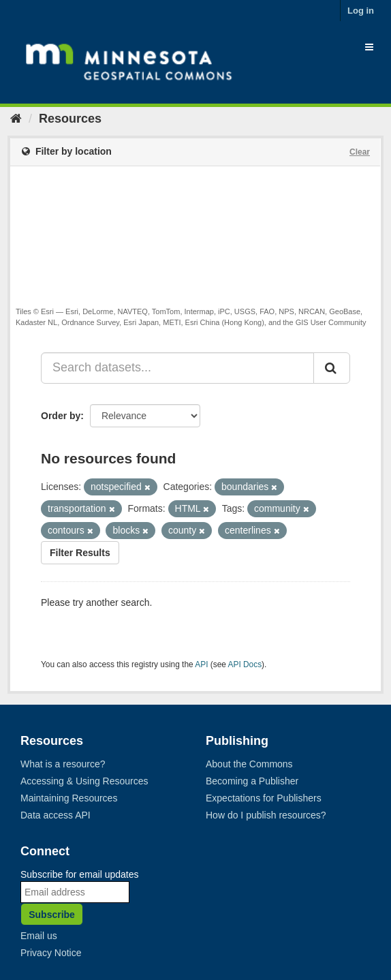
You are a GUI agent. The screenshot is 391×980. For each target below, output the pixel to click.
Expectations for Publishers (264, 798)
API (201, 664)
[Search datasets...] (177, 368)
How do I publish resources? (266, 815)
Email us (39, 936)
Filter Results (80, 553)
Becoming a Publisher (252, 781)
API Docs (245, 664)
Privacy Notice (51, 953)
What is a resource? (63, 764)
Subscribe (52, 915)
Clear (360, 152)
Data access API (56, 815)
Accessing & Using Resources (84, 781)
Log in (361, 11)
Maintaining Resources (69, 798)
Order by (61, 416)
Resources (70, 119)
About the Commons (249, 764)
